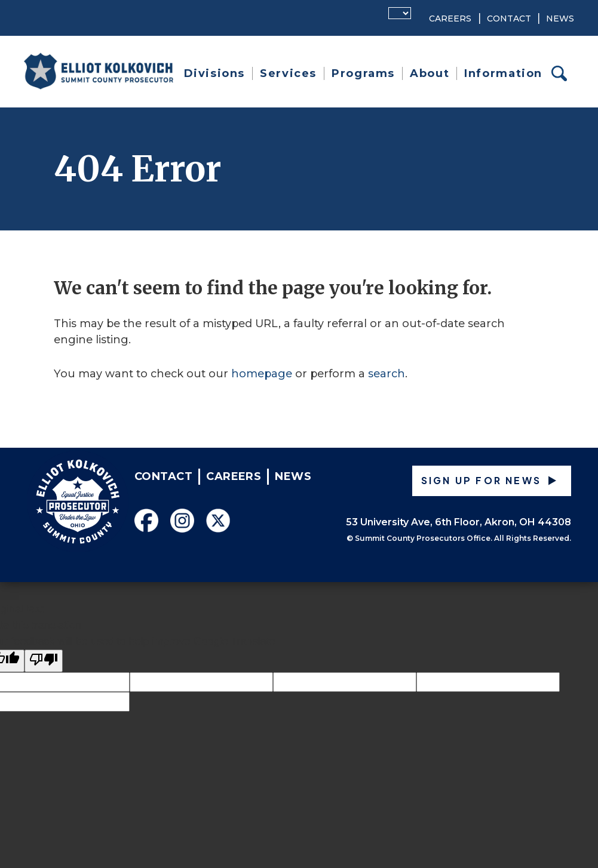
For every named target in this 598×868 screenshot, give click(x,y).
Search (563, 74)
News (560, 19)
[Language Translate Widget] (400, 13)
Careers (450, 19)
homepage (262, 374)
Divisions (215, 73)
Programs (363, 73)
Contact (509, 19)
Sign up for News (481, 480)
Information (503, 73)
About (430, 73)
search (387, 374)
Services (288, 73)
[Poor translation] (44, 661)
